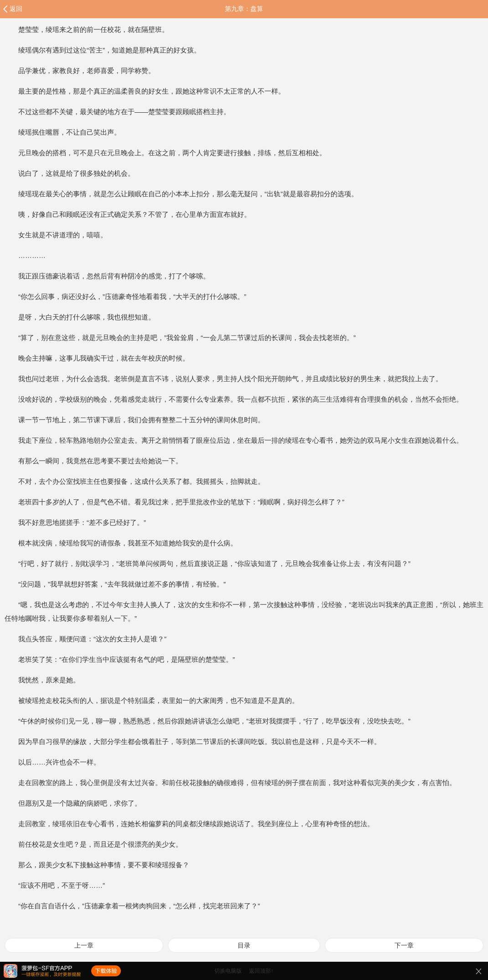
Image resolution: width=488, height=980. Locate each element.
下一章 (404, 945)
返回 (16, 9)
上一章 (84, 945)
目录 (244, 945)
